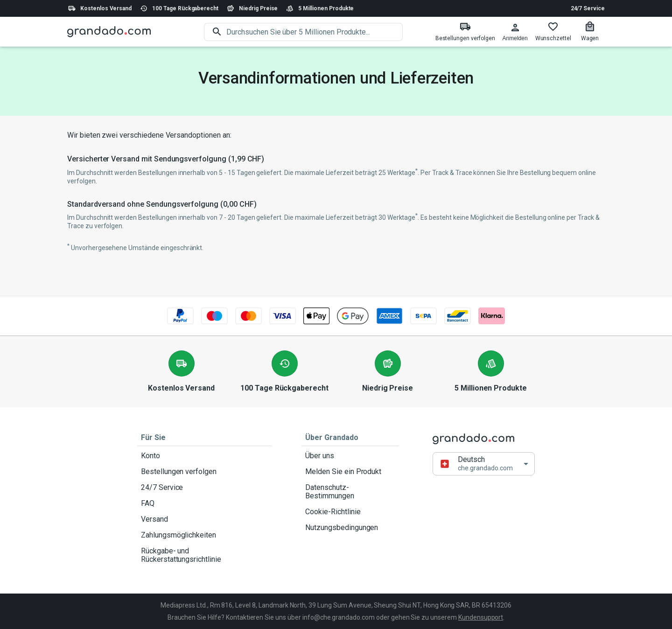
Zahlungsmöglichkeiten (204, 535)
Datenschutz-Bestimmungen (350, 492)
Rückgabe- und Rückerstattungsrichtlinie (204, 555)
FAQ (204, 503)
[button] (484, 464)
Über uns (350, 456)
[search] (315, 32)
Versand (204, 519)
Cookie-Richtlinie (350, 512)
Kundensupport (481, 617)
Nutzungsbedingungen (350, 528)
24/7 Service (588, 8)
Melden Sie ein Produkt (350, 472)
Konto (204, 456)
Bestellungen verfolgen (204, 472)
